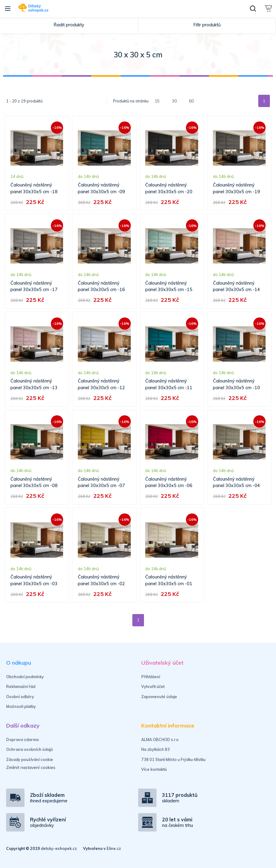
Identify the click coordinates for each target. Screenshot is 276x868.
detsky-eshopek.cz (59, 848)
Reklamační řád (21, 686)
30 (174, 101)
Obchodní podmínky (25, 677)
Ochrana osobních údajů (30, 749)
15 (157, 101)
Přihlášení (151, 677)
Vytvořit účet (153, 686)
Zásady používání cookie (30, 759)
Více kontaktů (154, 769)
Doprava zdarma (22, 739)
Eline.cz (114, 848)
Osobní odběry (20, 697)
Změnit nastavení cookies (31, 767)
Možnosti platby (21, 706)
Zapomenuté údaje (159, 697)
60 (191, 101)
